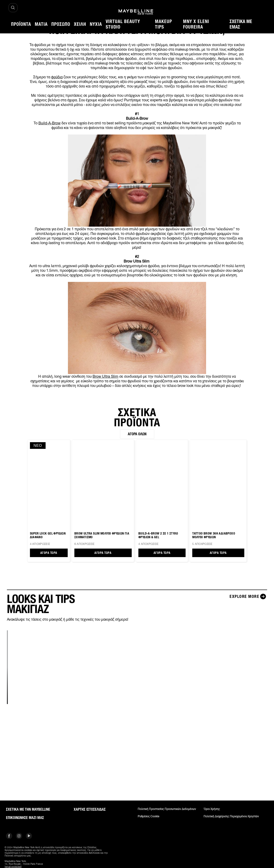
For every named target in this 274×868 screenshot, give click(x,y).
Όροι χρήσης (212, 809)
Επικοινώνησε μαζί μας (25, 818)
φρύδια (57, 77)
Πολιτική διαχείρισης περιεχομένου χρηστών (231, 816)
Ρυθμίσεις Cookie (148, 816)
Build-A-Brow (50, 123)
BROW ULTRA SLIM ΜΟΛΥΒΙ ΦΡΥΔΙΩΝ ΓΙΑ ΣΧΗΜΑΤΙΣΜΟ (102, 535)
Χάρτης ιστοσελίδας (90, 810)
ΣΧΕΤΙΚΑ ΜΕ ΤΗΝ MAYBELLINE (28, 810)
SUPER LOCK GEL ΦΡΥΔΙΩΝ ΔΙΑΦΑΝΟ (48, 535)
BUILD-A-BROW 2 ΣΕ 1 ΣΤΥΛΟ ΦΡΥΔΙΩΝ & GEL (158, 535)
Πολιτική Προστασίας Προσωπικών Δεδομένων (167, 809)
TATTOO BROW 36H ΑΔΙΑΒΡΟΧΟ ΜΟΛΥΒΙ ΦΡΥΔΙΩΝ (214, 535)
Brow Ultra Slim (105, 376)
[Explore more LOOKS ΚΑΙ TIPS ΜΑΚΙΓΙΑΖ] (248, 596)
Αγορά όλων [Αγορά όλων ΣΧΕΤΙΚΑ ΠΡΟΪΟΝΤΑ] (137, 434)
